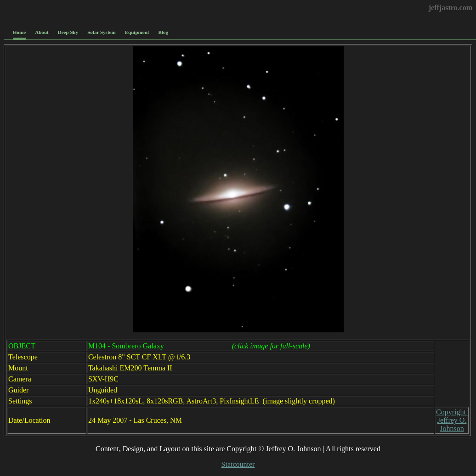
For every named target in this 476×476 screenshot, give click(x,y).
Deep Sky (68, 32)
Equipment (137, 32)
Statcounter (238, 464)
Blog (163, 32)
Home (19, 32)
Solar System (101, 32)
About (42, 32)
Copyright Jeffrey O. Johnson (452, 420)
